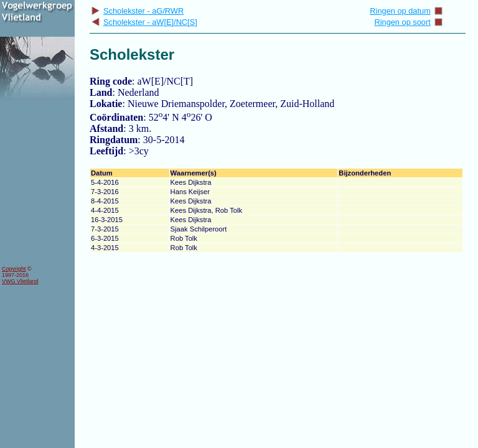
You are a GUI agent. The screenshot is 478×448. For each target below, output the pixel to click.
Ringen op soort (408, 22)
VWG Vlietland (20, 281)
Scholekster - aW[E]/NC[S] (144, 22)
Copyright (14, 269)
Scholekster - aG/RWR (137, 11)
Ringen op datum (406, 11)
